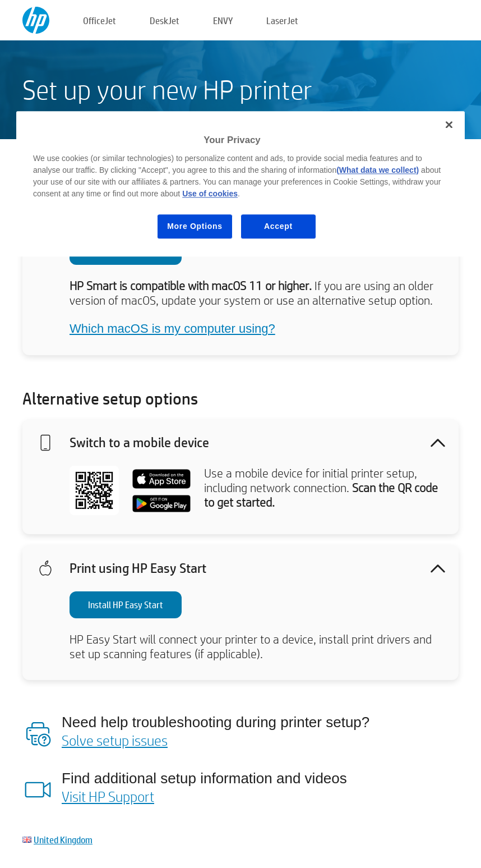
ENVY (223, 20)
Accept (278, 226)
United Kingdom (63, 840)
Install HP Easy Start (126, 605)
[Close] (449, 125)
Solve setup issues (115, 740)
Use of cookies (210, 194)
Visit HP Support (108, 796)
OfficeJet (100, 20)
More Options (195, 226)
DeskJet (165, 20)
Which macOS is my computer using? (172, 329)
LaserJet (282, 20)
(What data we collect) (378, 170)
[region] (240, 184)
